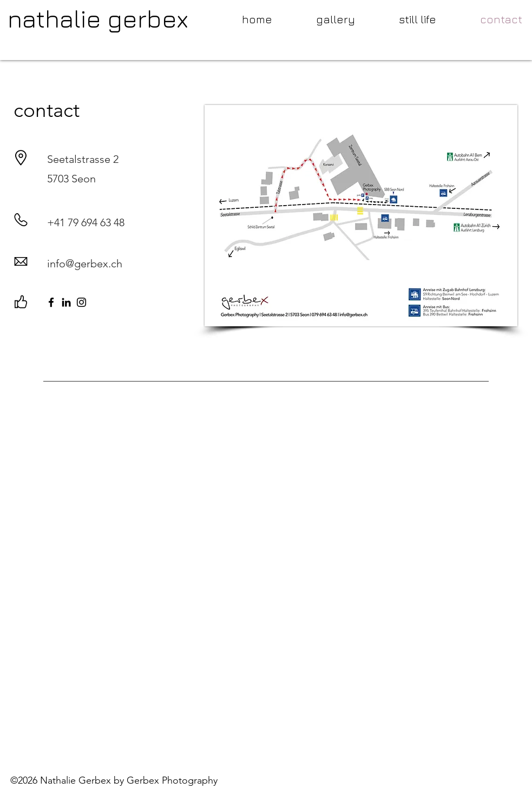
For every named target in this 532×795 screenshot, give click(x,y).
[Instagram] (81, 302)
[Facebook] (51, 302)
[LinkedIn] (66, 302)
